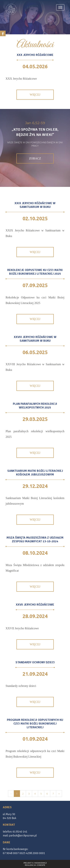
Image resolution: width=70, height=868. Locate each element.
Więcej (35, 95)
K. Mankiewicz (39, 863)
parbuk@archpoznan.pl (23, 836)
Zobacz (35, 158)
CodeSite (41, 865)
